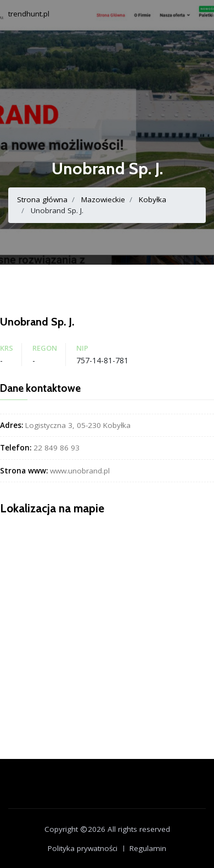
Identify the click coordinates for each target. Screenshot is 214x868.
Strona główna (42, 199)
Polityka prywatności (83, 848)
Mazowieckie (103, 199)
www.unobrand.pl (80, 471)
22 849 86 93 (57, 448)
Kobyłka (153, 199)
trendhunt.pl (29, 14)
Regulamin (148, 848)
